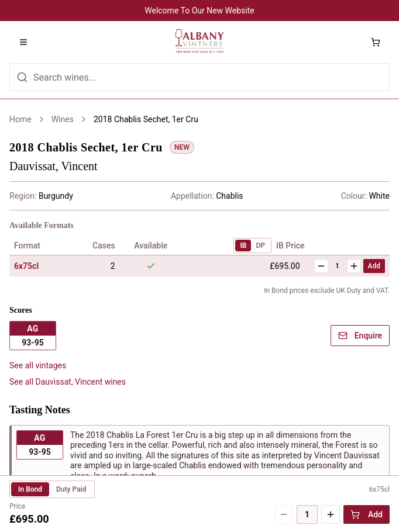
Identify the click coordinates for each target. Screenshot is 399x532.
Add (374, 266)
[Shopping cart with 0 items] (376, 42)
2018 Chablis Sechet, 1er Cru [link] (146, 119)
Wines (63, 119)
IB (243, 246)
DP (260, 246)
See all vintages (38, 365)
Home (20, 119)
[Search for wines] (199, 77)
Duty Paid (71, 489)
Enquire (360, 336)
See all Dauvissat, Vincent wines (68, 382)
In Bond (30, 489)
